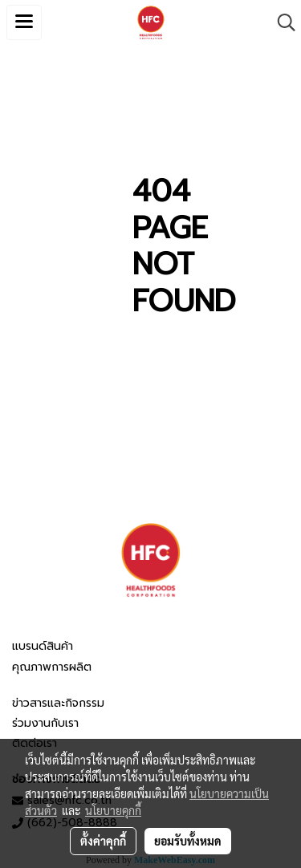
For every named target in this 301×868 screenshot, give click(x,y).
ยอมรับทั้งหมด (188, 841)
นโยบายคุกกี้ (113, 810)
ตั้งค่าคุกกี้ (103, 841)
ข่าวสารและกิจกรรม (58, 703)
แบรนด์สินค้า (43, 646)
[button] (281, 22)
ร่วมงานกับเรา (45, 723)
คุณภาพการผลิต (52, 667)
